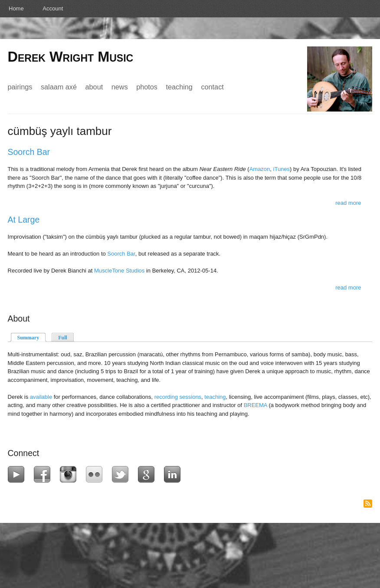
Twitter (122, 474)
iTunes (282, 169)
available (41, 397)
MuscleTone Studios (119, 271)
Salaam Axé (59, 87)
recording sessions (178, 397)
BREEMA (256, 405)
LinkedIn (174, 474)
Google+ (148, 474)
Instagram (70, 474)
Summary (32, 337)
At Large (24, 220)
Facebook (44, 474)
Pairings (20, 87)
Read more (348, 203)
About (94, 87)
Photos (147, 87)
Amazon (260, 169)
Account (53, 8)
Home (16, 8)
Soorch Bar (29, 152)
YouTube (18, 474)
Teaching (179, 87)
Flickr (96, 474)
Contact (212, 87)
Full (63, 338)
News (120, 87)
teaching (215, 397)
